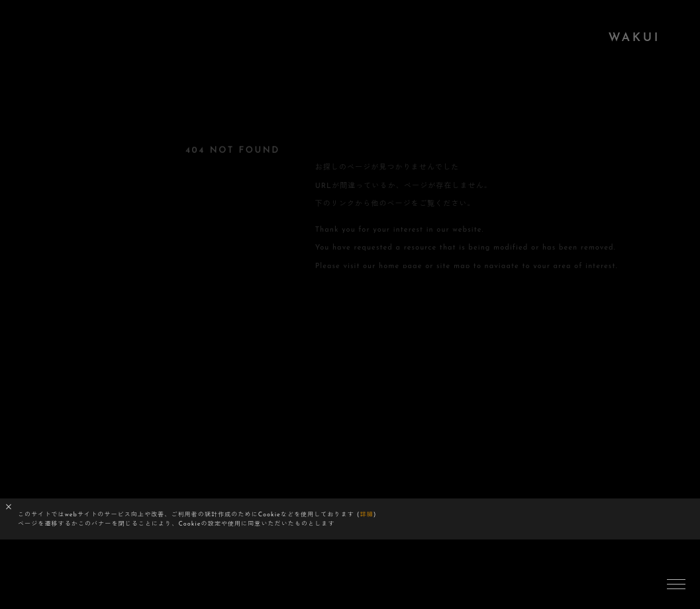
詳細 (367, 515)
